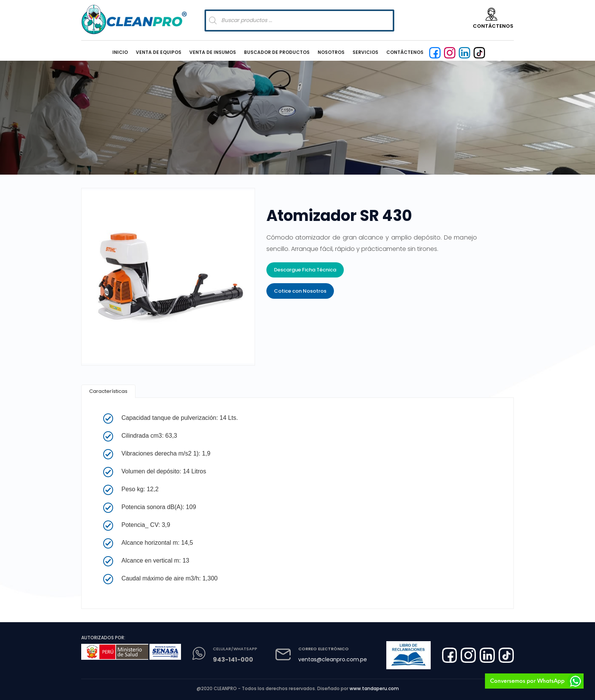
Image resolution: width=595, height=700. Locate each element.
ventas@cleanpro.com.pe (333, 659)
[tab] (108, 391)
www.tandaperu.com (374, 688)
